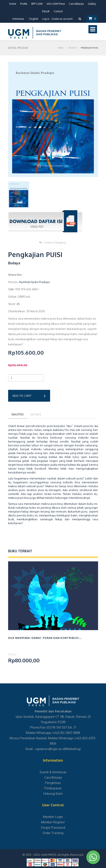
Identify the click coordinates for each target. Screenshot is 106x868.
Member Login (53, 817)
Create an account (62, 19)
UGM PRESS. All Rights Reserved (62, 855)
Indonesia (18, 19)
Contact (58, 11)
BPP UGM (37, 4)
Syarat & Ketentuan (53, 772)
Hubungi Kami (53, 794)
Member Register (53, 822)
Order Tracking (53, 833)
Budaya (73, 48)
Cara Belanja (76, 4)
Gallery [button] (92, 4)
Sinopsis (17, 414)
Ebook (46, 11)
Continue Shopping (52, 243)
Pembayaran (53, 788)
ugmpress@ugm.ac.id (50, 749)
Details (36, 414)
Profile (24, 4)
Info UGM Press (56, 4)
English (34, 19)
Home (13, 4)
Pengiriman (53, 783)
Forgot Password (53, 827)
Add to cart (29, 396)
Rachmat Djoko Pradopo (34, 282)
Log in (46, 19)
